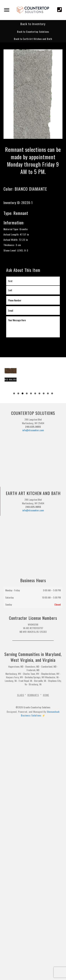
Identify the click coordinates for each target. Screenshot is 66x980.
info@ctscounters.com (33, 430)
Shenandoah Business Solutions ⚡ (40, 713)
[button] (33, 32)
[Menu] (7, 10)
